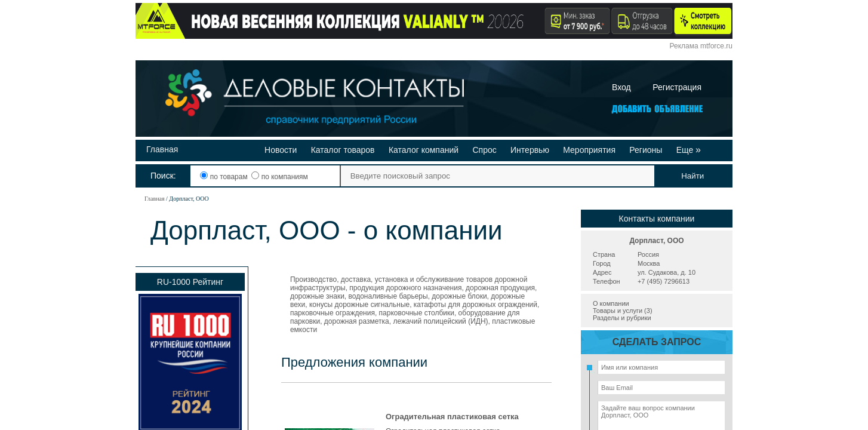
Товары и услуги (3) (623, 311)
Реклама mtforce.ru (701, 46)
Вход (621, 87)
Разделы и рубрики (622, 318)
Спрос (484, 150)
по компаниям (279, 177)
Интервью (530, 150)
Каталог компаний (424, 150)
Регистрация (677, 87)
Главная (162, 149)
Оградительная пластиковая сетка (452, 417)
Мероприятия (589, 150)
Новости (281, 150)
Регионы (646, 150)
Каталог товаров (343, 150)
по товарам (225, 177)
